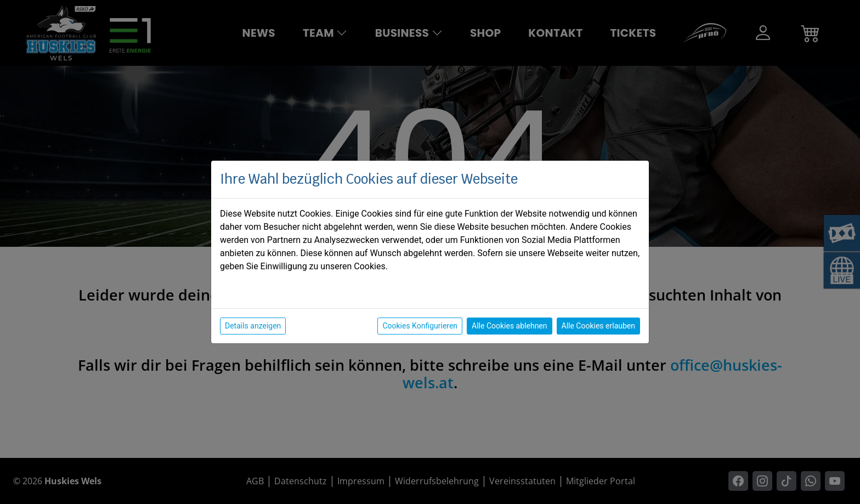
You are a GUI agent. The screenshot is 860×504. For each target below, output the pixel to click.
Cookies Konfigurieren (420, 326)
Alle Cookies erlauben (598, 326)
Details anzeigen (253, 326)
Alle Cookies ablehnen (509, 326)
